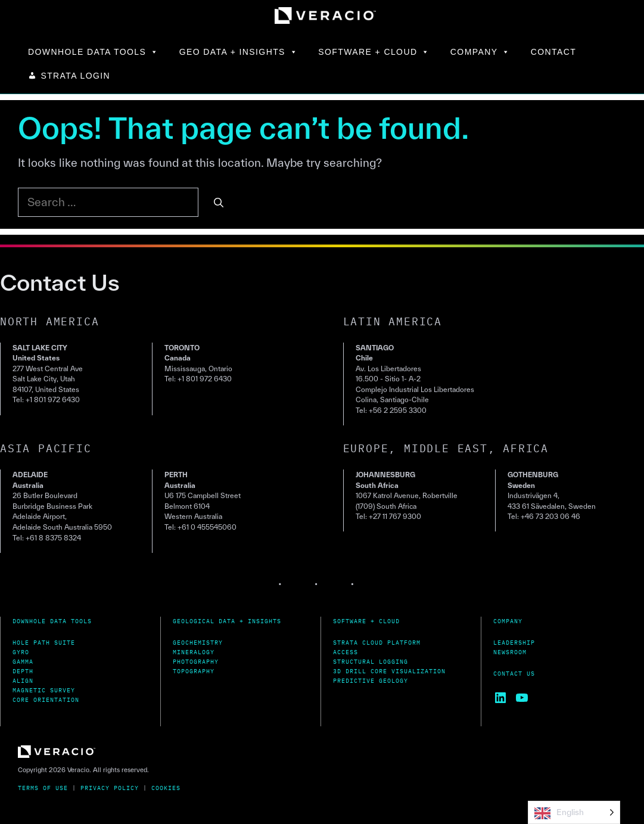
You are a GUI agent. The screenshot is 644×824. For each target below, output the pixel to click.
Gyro (21, 652)
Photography (196, 662)
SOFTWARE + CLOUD (374, 52)
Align (23, 681)
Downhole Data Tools (52, 621)
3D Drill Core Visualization (389, 671)
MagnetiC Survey (44, 690)
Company (508, 621)
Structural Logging (371, 662)
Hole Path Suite (44, 643)
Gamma (23, 662)
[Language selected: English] (574, 812)
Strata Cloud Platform (377, 643)
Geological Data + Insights (227, 621)
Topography (194, 671)
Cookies (166, 788)
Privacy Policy (110, 788)
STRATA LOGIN (75, 76)
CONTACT (553, 52)
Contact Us (514, 674)
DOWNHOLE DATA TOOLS (94, 52)
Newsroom (510, 652)
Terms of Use (43, 788)
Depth (23, 671)
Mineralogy (194, 652)
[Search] (219, 203)
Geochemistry (198, 643)
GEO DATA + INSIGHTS (239, 52)
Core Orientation (46, 700)
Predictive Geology (371, 681)
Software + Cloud (366, 621)
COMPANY (480, 52)
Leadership (514, 643)
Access (346, 652)
